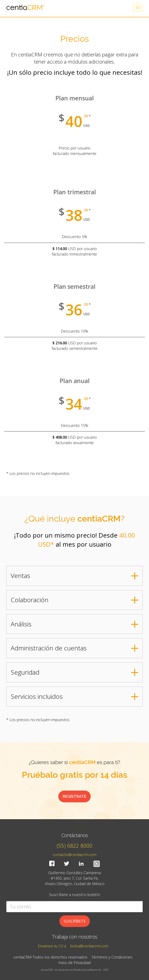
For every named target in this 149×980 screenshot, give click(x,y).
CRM (105, 970)
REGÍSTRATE (74, 796)
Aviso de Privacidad (74, 963)
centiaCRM (47, 970)
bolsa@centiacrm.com (89, 946)
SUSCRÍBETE (75, 921)
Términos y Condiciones (112, 957)
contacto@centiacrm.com (75, 855)
